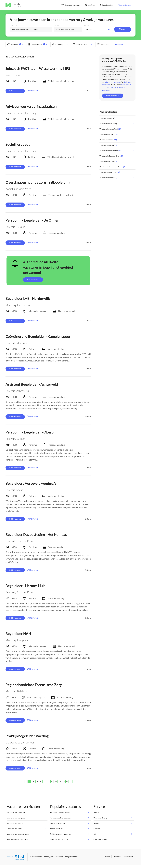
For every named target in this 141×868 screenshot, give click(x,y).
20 (52, 781)
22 (60, 781)
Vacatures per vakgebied (16, 812)
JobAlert (90, 5)
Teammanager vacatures (59, 839)
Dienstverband (80, 44)
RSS (95, 834)
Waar (56, 25)
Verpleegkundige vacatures (60, 818)
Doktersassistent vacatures (60, 834)
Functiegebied (37, 44)
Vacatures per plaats (15, 829)
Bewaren (34, 91)
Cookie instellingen (101, 839)
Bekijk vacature (15, 91)
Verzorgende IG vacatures (60, 812)
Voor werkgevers (125, 5)
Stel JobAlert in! (33, 279)
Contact (97, 829)
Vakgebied (14, 44)
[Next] (71, 781)
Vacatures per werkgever (16, 818)
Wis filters (119, 44)
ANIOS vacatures (57, 829)
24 (67, 781)
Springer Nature (71, 857)
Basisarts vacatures (57, 823)
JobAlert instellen (113, 96)
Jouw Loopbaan (107, 5)
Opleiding (57, 44)
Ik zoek (13, 25)
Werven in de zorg (100, 818)
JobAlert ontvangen (112, 82)
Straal (87, 25)
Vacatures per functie (15, 823)
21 (56, 781)
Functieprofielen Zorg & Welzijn (19, 839)
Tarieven (97, 823)
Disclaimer (117, 856)
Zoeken (123, 29)
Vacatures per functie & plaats (18, 834)
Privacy (107, 856)
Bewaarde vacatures (71, 5)
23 (63, 781)
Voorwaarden (128, 856)
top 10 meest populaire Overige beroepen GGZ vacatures (117, 87)
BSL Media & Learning (41, 857)
